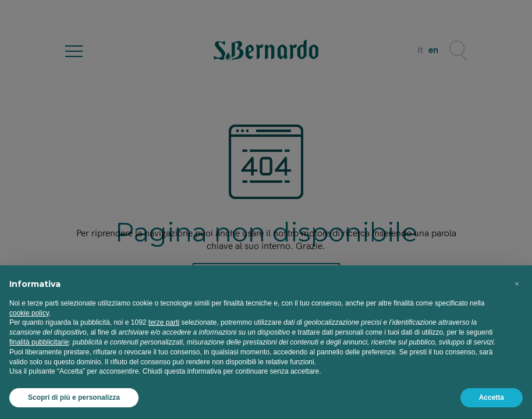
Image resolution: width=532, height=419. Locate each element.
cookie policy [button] (29, 313)
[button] (517, 284)
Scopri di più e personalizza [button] (74, 397)
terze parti (164, 322)
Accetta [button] (492, 397)
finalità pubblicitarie (39, 342)
